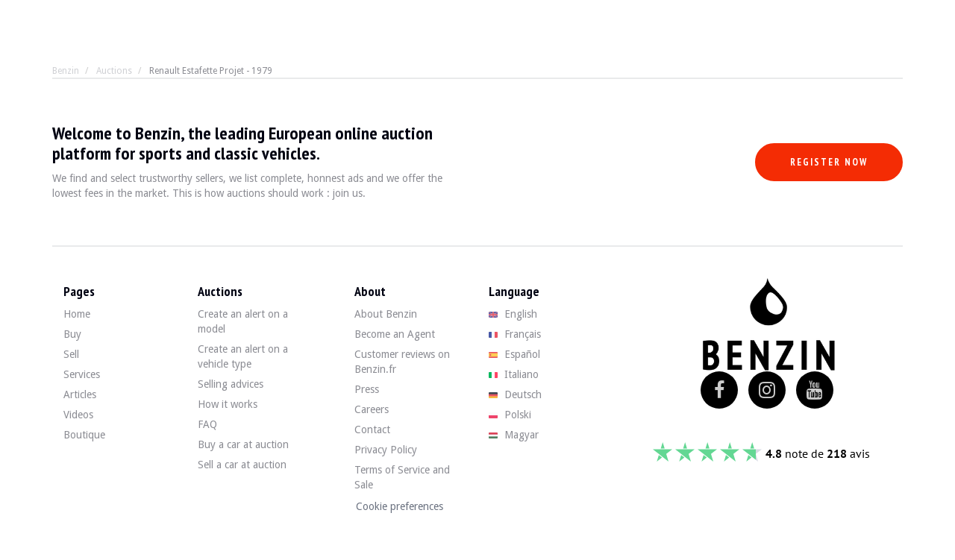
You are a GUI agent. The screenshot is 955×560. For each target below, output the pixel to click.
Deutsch (515, 394)
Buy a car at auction (243, 444)
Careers (372, 409)
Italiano (514, 374)
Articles (80, 394)
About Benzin (386, 314)
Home (77, 314)
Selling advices (231, 384)
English (513, 314)
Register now (829, 162)
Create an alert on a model (243, 321)
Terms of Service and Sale (402, 477)
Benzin (66, 71)
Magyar (514, 435)
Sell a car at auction (242, 465)
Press (367, 389)
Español (514, 354)
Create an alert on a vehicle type (243, 356)
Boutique (84, 435)
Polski (510, 415)
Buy (72, 334)
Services (82, 374)
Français (515, 334)
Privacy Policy (386, 450)
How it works (228, 404)
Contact (372, 430)
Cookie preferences (400, 506)
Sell (71, 354)
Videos (78, 415)
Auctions (114, 71)
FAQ (207, 424)
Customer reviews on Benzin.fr (402, 362)
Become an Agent (395, 334)
